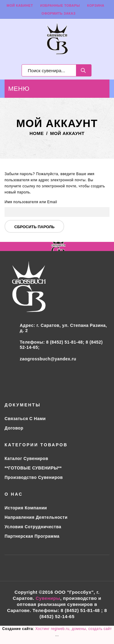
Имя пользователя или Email (31, 202)
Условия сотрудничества (33, 527)
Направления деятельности (36, 517)
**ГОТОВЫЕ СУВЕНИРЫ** (33, 468)
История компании (26, 508)
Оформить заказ (59, 13)
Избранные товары (60, 5)
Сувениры (48, 598)
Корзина (96, 5)
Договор (14, 428)
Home (37, 133)
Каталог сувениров (26, 458)
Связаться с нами (25, 419)
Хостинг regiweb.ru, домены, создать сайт (74, 629)
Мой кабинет (20, 5)
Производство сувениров (34, 477)
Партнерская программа (32, 536)
